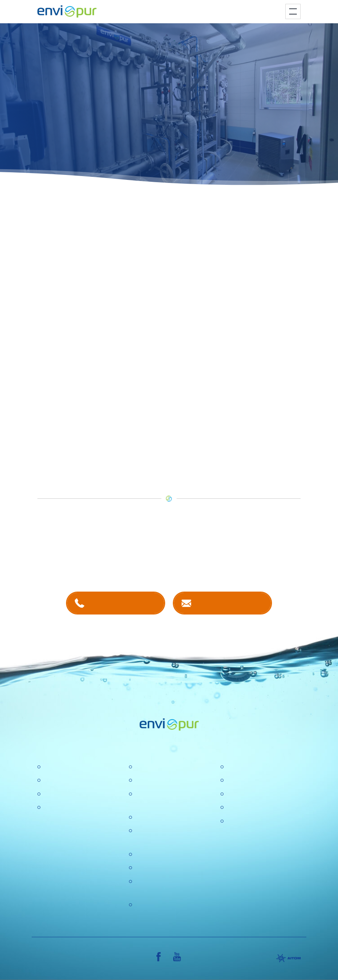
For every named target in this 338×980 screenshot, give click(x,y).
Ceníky (236, 780)
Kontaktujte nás (230, 603)
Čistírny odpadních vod (74, 767)
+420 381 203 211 (123, 603)
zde (187, 423)
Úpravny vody (62, 780)
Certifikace (241, 767)
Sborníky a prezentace (257, 808)
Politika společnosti (161, 817)
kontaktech (117, 562)
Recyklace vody (64, 794)
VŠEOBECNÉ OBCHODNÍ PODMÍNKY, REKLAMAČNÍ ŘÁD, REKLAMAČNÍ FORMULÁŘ (262, 841)
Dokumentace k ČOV (255, 794)
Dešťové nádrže (65, 808)
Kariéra (145, 780)
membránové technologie (231, 289)
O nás (143, 767)
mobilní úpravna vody (135, 259)
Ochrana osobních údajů (168, 855)
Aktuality (146, 868)
